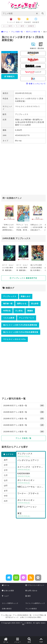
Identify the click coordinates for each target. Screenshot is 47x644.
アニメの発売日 (31, 609)
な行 (6, 480)
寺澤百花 (7, 311)
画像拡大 (9, 76)
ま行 (6, 491)
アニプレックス (10, 296)
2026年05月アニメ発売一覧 (24, 406)
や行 (6, 496)
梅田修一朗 (8, 304)
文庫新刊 (31, 26)
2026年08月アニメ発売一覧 (24, 425)
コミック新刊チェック (10, 603)
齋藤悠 (30, 311)
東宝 (31, 515)
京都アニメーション (31, 508)
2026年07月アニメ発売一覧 (24, 419)
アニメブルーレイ (27, 318)
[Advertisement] (23, 169)
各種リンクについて (36, 84)
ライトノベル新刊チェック (35, 603)
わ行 (6, 501)
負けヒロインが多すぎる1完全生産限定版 (21, 332)
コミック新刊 (8, 26)
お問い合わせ (31, 591)
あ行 (6, 460)
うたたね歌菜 (9, 318)
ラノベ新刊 (20, 26)
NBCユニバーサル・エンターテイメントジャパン (31, 488)
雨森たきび (26, 296)
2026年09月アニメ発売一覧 (24, 432)
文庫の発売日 (7, 609)
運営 (28, 596)
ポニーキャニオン (31, 482)
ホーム (6, 585)
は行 (6, 485)
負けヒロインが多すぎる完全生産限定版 (20, 325)
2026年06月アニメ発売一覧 (24, 412)
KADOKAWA (31, 475)
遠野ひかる (22, 304)
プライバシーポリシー (35, 585)
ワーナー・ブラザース (31, 495)
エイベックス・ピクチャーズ (31, 468)
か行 (6, 465)
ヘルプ (5, 596)
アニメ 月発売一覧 (23, 438)
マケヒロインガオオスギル (14, 339)
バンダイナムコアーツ (31, 462)
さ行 (6, 470)
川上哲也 (19, 311)
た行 (6, 475)
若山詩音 (35, 304)
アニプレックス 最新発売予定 (23, 278)
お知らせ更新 (8, 591)
